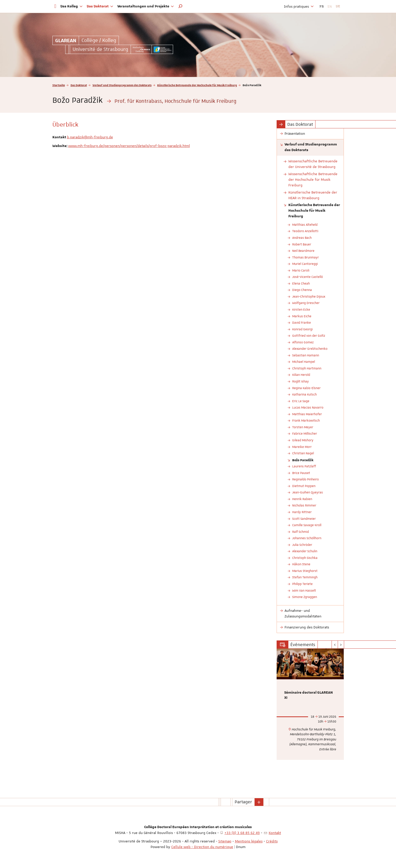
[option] (310, 704)
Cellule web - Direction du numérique (202, 847)
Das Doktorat (79, 85)
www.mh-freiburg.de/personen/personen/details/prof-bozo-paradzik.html (129, 146)
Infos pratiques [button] (299, 6)
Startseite (59, 85)
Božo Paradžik (303, 460)
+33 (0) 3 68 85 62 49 (242, 833)
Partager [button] (243, 802)
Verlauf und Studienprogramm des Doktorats (122, 85)
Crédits (272, 841)
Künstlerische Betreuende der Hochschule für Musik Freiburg (197, 85)
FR (322, 6)
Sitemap (225, 841)
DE (338, 6)
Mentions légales (249, 841)
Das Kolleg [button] (71, 6)
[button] (180, 6)
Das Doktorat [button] (100, 6)
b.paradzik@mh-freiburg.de (90, 137)
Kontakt (275, 833)
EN (330, 6)
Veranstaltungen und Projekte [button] (146, 6)
